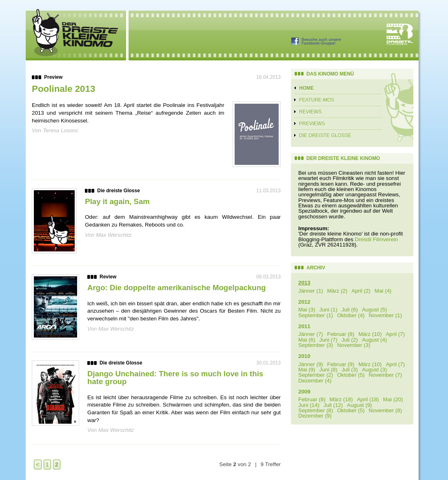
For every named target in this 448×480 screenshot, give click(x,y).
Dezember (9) (315, 416)
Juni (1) (328, 310)
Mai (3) (307, 310)
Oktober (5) (351, 375)
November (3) (354, 345)
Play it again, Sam (117, 201)
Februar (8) (341, 334)
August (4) (375, 340)
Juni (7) (328, 340)
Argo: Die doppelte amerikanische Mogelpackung (176, 288)
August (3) (375, 370)
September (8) (316, 410)
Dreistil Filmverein (377, 239)
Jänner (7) (311, 334)
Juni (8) (328, 370)
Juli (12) (333, 405)
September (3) (316, 345)
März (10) (370, 334)
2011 (304, 326)
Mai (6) (307, 340)
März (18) (341, 399)
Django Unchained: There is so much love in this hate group (175, 378)
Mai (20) (393, 399)
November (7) (385, 375)
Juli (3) (350, 370)
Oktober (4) (351, 315)
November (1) (385, 315)
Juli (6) (350, 310)
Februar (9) (341, 364)
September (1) (316, 315)
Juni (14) (309, 405)
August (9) (359, 405)
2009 (304, 392)
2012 (304, 302)
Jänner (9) (311, 364)
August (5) (375, 310)
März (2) (337, 291)
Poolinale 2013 (63, 89)
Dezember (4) (315, 381)
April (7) (395, 334)
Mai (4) (383, 291)
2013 (304, 283)
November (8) (385, 410)
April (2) (361, 291)
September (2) (316, 375)
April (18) (368, 399)
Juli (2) (350, 340)
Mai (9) (307, 370)
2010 (304, 356)
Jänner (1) (311, 291)
